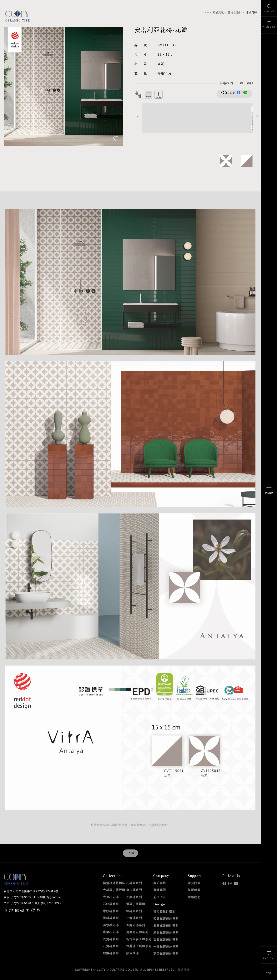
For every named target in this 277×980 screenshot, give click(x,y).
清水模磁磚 (111, 925)
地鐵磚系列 (111, 953)
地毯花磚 (251, 12)
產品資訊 (218, 12)
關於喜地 (160, 883)
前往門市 (160, 897)
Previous (138, 117)
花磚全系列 (235, 12)
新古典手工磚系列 (139, 939)
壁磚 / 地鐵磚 (136, 904)
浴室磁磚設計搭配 (166, 925)
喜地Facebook (224, 884)
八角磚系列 (111, 946)
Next (257, 117)
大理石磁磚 (111, 897)
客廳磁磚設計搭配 (166, 918)
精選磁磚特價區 (114, 883)
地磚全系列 (134, 911)
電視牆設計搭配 (164, 911)
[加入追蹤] (116, 139)
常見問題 (194, 883)
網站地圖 (184, 970)
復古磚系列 (134, 890)
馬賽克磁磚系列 (137, 932)
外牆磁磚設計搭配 (166, 947)
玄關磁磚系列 (136, 925)
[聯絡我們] (269, 955)
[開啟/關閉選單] (269, 490)
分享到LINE (245, 92)
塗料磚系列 (111, 918)
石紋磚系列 (111, 904)
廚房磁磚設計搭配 (166, 933)
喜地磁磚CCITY (17, 16)
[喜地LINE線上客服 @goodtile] (247, 83)
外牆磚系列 (134, 897)
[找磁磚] (269, 8)
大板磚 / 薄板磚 (114, 890)
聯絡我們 (194, 897)
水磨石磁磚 (111, 932)
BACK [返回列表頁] (130, 853)
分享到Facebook (239, 92)
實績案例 (160, 890)
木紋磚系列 (111, 911)
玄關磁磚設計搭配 (166, 939)
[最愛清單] (269, 25)
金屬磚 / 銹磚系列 (139, 946)
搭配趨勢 (194, 890)
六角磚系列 (111, 939)
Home (205, 12)
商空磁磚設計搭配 (166, 953)
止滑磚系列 (134, 918)
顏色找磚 (133, 953)
